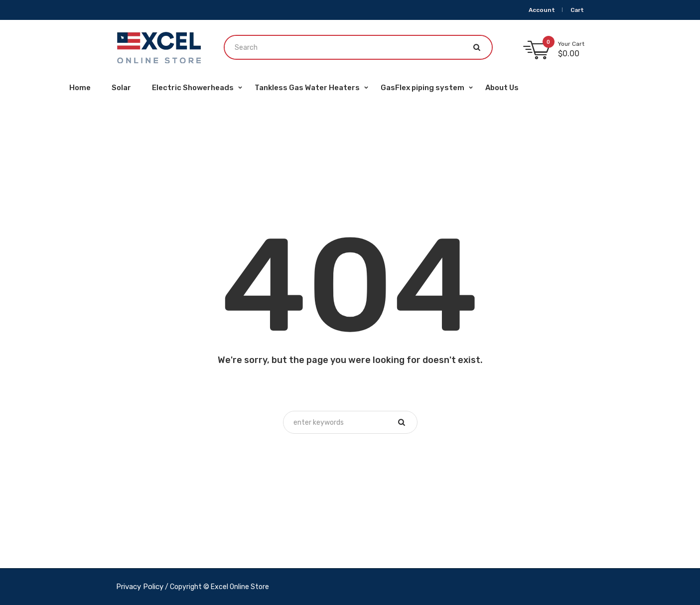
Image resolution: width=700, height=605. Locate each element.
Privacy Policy (140, 587)
